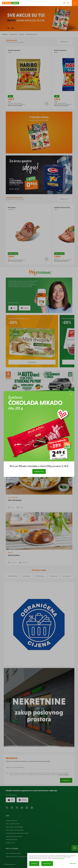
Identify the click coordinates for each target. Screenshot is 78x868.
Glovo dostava (67, 576)
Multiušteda (13, 34)
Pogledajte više (65, 42)
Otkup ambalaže (12, 576)
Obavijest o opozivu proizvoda (14, 836)
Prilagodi (73, 864)
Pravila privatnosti (59, 858)
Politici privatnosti (63, 774)
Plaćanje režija (26, 576)
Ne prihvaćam (47, 863)
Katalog (5, 34)
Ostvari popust (32, 362)
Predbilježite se (66, 780)
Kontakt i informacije (11, 820)
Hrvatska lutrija (40, 576)
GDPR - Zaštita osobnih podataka (15, 830)
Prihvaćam (34, 863)
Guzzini (21, 34)
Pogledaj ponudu (39, 471)
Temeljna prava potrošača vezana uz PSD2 (17, 833)
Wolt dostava (54, 576)
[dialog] (53, 860)
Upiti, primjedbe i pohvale (13, 824)
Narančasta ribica (32, 34)
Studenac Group (10, 843)
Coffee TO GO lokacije (12, 839)
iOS (13, 308)
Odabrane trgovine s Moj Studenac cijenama (18, 856)
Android (25, 308)
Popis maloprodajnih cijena (13, 853)
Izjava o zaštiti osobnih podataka (14, 827)
